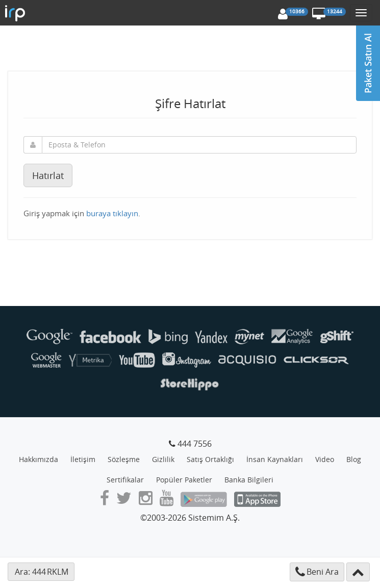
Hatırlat (48, 175)
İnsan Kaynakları (275, 459)
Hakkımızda (39, 459)
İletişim (83, 459)
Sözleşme (124, 459)
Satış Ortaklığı (210, 459)
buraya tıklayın (112, 213)
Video (325, 459)
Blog (354, 459)
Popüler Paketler (184, 480)
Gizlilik (163, 459)
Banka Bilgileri (249, 480)
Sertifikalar (125, 480)
